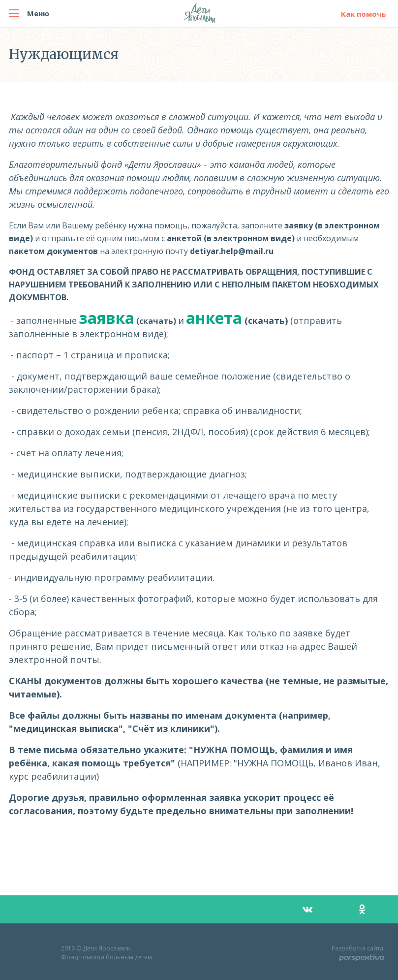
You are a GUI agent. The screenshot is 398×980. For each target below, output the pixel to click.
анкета (214, 318)
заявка (107, 318)
